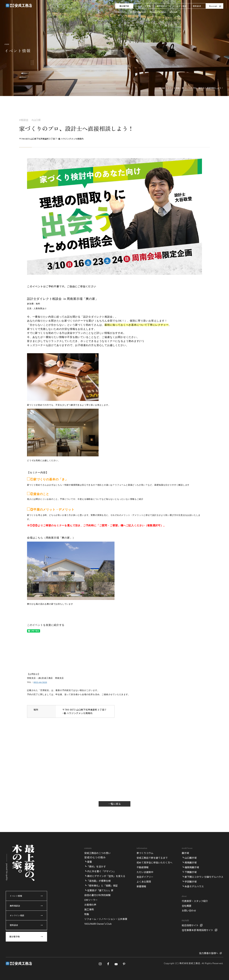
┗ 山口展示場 (189, 858)
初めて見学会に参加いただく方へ (154, 862)
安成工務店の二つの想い (97, 853)
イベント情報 (144, 6)
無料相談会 (162, 6)
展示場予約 (124, 6)
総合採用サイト (190, 925)
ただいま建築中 (145, 872)
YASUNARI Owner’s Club (98, 924)
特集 (87, 914)
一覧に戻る (114, 804)
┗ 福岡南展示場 (190, 867)
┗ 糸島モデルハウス (193, 886)
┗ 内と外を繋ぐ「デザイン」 (100, 871)
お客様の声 (90, 905)
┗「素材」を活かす (95, 866)
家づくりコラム (145, 853)
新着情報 (141, 886)
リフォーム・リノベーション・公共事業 (106, 919)
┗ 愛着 (88, 862)
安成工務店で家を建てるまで (152, 858)
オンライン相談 (179, 6)
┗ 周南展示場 (189, 862)
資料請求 (197, 6)
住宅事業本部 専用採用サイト (198, 930)
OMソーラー (91, 900)
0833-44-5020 (40, 682)
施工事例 (89, 909)
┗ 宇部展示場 (189, 882)
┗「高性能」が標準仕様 (97, 881)
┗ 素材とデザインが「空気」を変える (105, 876)
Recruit (213, 6)
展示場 (185, 853)
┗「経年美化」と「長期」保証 (101, 885)
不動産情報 (143, 867)
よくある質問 (144, 882)
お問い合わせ (189, 910)
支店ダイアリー (145, 877)
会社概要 (187, 906)
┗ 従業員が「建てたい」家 (99, 890)
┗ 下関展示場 (189, 872)
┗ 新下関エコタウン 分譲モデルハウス (203, 877)
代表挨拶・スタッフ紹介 (195, 901)
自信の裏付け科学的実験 (97, 895)
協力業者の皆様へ (209, 953)
